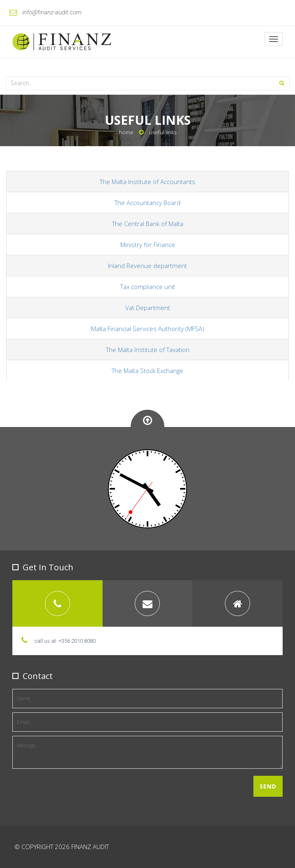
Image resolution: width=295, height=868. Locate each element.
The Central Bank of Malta (148, 224)
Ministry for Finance (148, 245)
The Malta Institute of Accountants (147, 182)
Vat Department (148, 308)
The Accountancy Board (147, 203)
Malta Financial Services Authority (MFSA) (148, 329)
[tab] (57, 603)
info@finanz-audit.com (46, 12)
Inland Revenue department (147, 266)
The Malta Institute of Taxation (148, 350)
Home (126, 132)
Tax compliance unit (148, 287)
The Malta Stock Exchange (147, 371)
